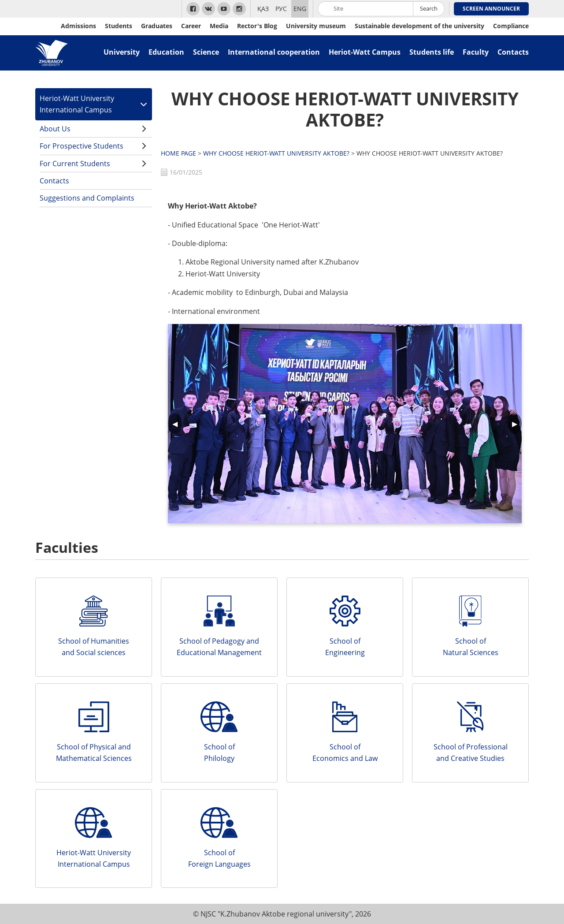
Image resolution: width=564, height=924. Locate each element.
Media (219, 26)
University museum (316, 26)
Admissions (78, 26)
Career (191, 26)
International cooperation (274, 52)
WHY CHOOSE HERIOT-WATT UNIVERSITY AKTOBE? (345, 109)
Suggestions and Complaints (87, 198)
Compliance (511, 26)
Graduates (157, 26)
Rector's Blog (257, 26)
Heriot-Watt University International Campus (77, 104)
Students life (432, 52)
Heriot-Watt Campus (365, 52)
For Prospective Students (82, 146)
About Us (55, 129)
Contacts (513, 52)
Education (166, 52)
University (122, 52)
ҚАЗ (263, 9)
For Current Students (75, 164)
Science (206, 52)
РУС (281, 9)
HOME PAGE (178, 153)
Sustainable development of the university (419, 26)
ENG (300, 9)
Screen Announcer (491, 9)
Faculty (476, 52)
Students (119, 26)
